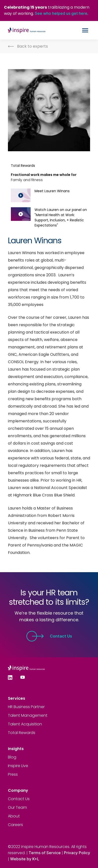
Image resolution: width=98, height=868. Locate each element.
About (14, 816)
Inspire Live (18, 766)
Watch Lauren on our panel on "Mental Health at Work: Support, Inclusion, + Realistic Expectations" (61, 217)
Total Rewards (22, 733)
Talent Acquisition (25, 724)
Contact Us (49, 636)
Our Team (17, 807)
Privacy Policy (77, 853)
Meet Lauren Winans (52, 191)
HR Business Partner (26, 707)
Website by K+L (25, 859)
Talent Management (28, 715)
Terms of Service (45, 853)
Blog (12, 757)
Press (13, 774)
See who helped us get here (61, 13)
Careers (15, 825)
